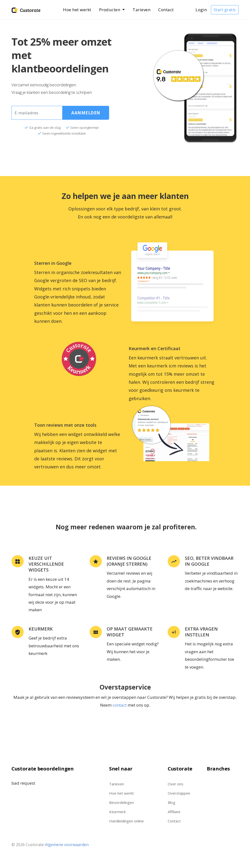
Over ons (176, 784)
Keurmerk (117, 812)
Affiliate (174, 812)
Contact (166, 10)
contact (120, 705)
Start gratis (225, 10)
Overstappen (179, 793)
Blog (172, 802)
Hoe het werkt (77, 10)
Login (201, 10)
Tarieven (141, 10)
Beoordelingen (121, 802)
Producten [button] (110, 10)
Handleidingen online (126, 821)
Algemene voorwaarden (67, 845)
